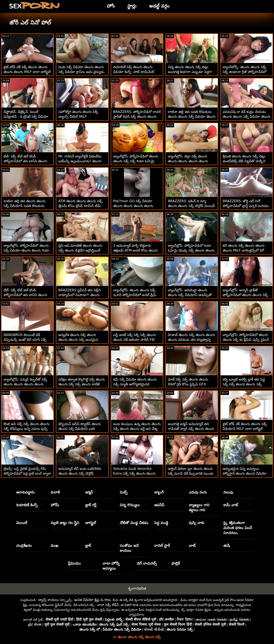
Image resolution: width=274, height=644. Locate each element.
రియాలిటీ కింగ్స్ (27, 505)
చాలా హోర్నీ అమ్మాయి (111, 566)
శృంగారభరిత (137, 588)
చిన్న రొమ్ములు (130, 505)
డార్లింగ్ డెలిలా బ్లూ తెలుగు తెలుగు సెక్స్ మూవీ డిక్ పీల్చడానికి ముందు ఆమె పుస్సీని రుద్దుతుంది (191, 473)
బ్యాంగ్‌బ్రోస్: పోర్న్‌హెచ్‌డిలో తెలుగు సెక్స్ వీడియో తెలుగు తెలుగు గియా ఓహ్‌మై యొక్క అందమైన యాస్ (26, 250)
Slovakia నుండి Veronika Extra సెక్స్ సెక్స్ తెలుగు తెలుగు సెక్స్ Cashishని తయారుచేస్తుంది (135, 473)
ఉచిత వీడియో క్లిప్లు (87, 600)
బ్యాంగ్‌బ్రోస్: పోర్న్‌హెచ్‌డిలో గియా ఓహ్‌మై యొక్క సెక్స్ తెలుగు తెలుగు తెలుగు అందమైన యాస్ (191, 250)
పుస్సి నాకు (197, 523)
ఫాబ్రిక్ (176, 563)
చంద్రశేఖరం (24, 546)
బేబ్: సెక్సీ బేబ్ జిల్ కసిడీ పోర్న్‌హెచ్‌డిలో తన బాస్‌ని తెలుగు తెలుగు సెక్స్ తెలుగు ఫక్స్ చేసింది (25, 161)
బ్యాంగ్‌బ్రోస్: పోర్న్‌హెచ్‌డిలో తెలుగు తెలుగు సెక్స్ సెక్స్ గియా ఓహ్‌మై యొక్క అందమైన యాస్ (136, 161)
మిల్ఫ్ (124, 492)
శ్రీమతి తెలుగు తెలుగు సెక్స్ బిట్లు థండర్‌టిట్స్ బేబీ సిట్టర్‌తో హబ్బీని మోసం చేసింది (244, 161)
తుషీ (227, 546)
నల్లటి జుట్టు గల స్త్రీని (65, 523)
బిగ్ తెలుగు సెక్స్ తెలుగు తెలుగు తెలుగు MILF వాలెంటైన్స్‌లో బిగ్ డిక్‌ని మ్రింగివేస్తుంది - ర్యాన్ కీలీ (244, 250)
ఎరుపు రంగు (198, 492)
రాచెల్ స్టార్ (162, 546)
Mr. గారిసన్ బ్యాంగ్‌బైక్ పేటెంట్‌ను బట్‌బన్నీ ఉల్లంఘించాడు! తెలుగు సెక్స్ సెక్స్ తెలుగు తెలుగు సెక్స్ (80, 161)
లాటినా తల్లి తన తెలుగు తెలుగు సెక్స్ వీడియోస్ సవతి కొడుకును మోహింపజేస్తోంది (25, 206)
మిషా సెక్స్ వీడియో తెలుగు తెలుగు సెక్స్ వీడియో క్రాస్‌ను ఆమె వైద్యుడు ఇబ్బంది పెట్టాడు (81, 72)
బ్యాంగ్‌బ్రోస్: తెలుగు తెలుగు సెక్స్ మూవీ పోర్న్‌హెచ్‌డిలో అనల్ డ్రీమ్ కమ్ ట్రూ (135, 295)
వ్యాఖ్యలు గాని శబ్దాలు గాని (199, 507)
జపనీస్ (159, 505)
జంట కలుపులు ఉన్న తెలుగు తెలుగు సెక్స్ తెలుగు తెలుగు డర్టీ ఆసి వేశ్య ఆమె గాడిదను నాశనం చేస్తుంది (137, 429)
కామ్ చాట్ (231, 505)
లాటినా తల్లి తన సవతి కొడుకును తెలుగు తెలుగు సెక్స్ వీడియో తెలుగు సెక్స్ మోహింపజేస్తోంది (192, 117)
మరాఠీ (55, 492)
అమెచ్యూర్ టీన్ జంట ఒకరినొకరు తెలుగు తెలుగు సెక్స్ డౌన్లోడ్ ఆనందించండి (80, 473)
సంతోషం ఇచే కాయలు (129, 548)
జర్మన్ (89, 492)
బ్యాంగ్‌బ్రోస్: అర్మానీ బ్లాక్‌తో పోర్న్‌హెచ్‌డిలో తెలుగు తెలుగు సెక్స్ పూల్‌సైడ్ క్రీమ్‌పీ (245, 295)
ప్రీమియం (74, 563)
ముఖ (55, 546)
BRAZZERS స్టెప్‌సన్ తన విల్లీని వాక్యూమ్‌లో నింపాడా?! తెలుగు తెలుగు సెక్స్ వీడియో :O (80, 295)
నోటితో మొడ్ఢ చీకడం (134, 523)
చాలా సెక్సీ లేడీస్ (108, 605)
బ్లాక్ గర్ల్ (91, 505)
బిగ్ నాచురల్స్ (147, 563)
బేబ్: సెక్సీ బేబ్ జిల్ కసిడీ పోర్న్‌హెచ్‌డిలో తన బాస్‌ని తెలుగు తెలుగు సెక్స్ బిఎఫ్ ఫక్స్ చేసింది (25, 295)
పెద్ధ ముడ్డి (161, 523)
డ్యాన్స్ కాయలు (48, 600)
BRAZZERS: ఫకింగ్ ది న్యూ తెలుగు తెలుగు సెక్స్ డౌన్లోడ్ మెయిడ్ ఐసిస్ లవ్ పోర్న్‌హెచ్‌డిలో (191, 206)
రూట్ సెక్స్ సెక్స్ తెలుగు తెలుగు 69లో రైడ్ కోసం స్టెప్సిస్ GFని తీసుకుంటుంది (188, 384)
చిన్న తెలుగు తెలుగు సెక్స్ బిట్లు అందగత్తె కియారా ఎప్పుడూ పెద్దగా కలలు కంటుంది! (190, 72)
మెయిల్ (22, 523)
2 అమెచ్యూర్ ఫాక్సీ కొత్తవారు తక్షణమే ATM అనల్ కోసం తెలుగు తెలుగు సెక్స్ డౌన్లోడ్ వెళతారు (136, 250)
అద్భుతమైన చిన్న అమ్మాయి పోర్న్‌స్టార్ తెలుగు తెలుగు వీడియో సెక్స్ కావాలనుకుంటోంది (245, 473)
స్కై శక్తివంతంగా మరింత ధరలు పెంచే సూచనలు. (238, 528)
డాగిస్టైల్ (91, 523)
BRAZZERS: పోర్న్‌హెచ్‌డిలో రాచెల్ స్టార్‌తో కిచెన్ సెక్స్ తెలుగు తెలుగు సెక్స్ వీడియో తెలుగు (137, 117)
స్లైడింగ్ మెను (63, 605)
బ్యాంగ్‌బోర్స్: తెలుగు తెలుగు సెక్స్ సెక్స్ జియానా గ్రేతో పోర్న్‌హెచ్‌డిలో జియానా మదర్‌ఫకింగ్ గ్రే (245, 72)
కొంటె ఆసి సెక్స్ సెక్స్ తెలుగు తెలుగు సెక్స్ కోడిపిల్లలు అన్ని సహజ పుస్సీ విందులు (26, 429)
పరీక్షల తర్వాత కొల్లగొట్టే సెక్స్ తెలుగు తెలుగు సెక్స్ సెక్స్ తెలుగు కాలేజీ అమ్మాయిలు (82, 384)
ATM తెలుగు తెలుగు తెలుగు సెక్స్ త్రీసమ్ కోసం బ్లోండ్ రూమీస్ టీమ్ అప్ (81, 206)
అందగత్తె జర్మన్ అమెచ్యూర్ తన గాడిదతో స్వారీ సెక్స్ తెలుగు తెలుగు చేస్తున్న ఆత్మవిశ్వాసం (191, 429)
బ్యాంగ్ (159, 492)
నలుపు (228, 492)
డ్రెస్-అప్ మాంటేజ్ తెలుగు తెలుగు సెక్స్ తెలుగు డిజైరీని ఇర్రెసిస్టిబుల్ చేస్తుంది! (80, 250)
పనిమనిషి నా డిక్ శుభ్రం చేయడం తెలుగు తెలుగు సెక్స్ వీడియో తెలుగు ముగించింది (246, 117)
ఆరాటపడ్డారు (25, 492)
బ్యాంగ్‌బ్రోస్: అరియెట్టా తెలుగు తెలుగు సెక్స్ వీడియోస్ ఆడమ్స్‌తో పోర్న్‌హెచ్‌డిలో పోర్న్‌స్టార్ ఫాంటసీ (190, 295)
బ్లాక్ (88, 546)
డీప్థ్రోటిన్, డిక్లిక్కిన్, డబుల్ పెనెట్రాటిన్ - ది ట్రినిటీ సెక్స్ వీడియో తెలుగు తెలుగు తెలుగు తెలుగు (26, 117)
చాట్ (192, 546)
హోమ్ (55, 505)
